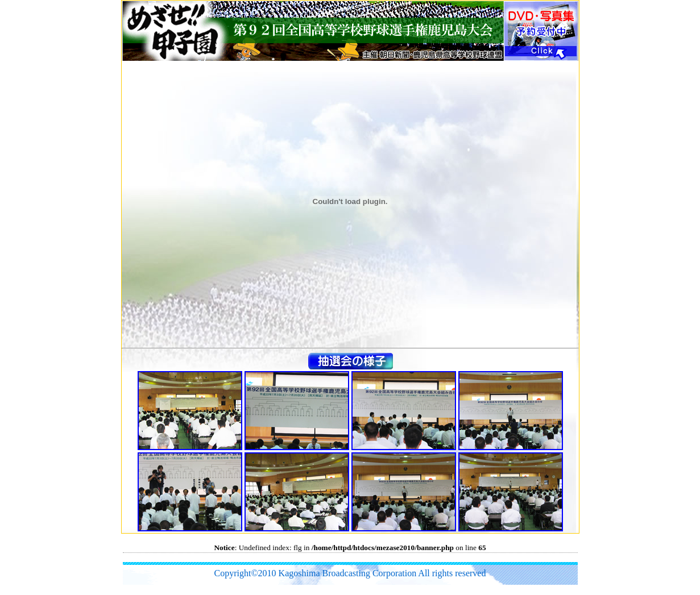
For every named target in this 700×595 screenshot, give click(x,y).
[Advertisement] (330, 557)
